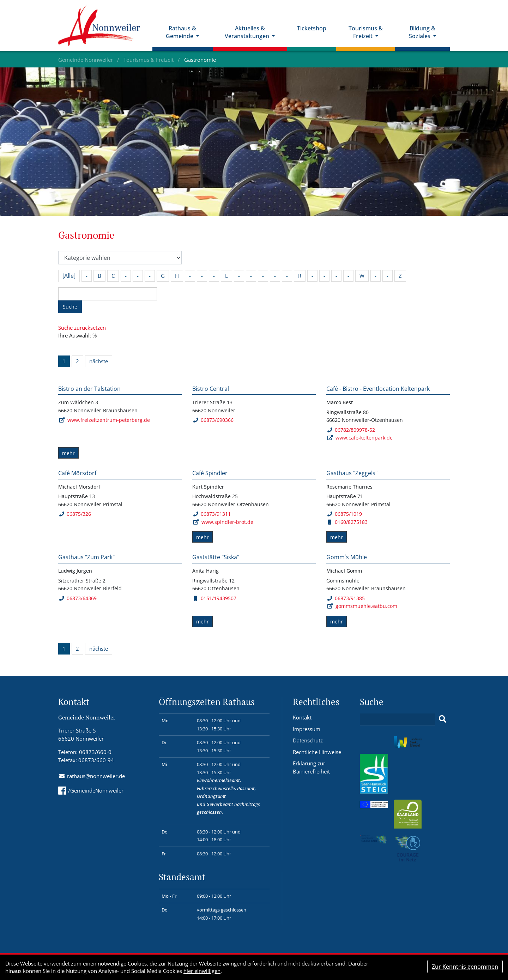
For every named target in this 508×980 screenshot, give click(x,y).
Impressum (307, 729)
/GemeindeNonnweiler (91, 790)
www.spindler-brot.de (227, 522)
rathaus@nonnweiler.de (96, 776)
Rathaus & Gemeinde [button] (182, 33)
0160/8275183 (348, 522)
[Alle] (69, 276)
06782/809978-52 (351, 430)
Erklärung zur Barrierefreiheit (311, 767)
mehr (68, 453)
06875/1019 (344, 514)
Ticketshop (312, 29)
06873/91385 (346, 598)
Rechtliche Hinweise (317, 752)
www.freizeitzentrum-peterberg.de (109, 420)
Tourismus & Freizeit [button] (366, 33)
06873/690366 (213, 420)
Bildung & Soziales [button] (422, 33)
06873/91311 (212, 514)
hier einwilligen (202, 971)
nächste (99, 361)
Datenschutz (308, 740)
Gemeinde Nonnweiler (86, 60)
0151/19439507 (215, 598)
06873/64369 (78, 598)
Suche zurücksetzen (82, 328)
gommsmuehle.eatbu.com (366, 606)
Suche (70, 307)
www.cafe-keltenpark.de (364, 438)
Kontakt (302, 717)
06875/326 (75, 514)
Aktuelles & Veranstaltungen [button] (248, 33)
